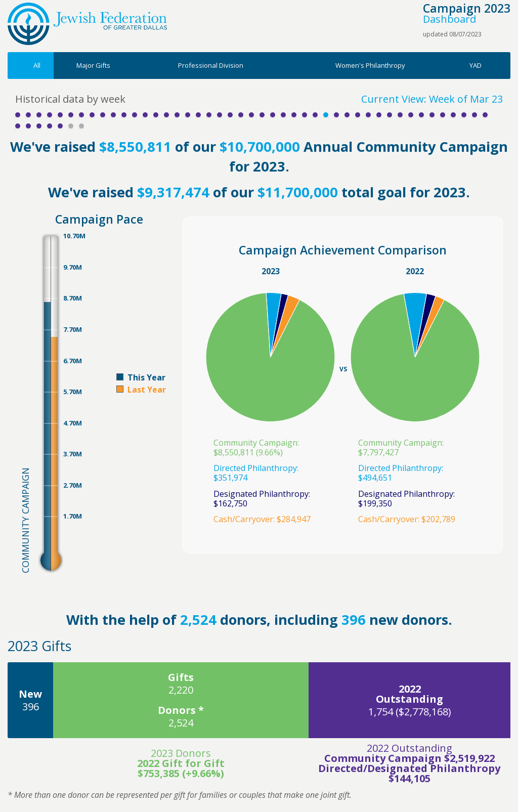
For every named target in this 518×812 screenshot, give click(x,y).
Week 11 (124, 115)
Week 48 (39, 126)
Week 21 (230, 115)
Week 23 (251, 115)
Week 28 (305, 115)
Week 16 (177, 115)
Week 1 (18, 115)
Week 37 (400, 115)
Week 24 (262, 115)
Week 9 (103, 115)
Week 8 (92, 115)
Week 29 (315, 115)
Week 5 (60, 115)
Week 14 (156, 115)
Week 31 (336, 115)
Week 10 (113, 115)
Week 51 (71, 126)
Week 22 (241, 115)
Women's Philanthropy (370, 65)
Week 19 (209, 115)
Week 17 (188, 115)
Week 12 (135, 115)
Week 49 (50, 126)
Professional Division (211, 65)
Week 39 (421, 115)
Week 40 (432, 115)
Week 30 (326, 115)
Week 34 (368, 115)
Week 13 (145, 115)
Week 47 (28, 126)
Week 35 (379, 115)
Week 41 (443, 115)
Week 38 (411, 115)
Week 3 (39, 115)
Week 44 (474, 115)
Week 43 (464, 115)
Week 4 (50, 115)
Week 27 (294, 115)
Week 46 (18, 126)
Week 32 (347, 115)
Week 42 (453, 115)
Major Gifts (93, 65)
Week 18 (198, 115)
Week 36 (390, 115)
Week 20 (220, 115)
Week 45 (485, 115)
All (37, 65)
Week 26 (283, 115)
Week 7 (81, 115)
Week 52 (81, 126)
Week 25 (273, 115)
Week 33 (358, 115)
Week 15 (166, 115)
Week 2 (28, 115)
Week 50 (60, 126)
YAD (476, 65)
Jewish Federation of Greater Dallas (87, 24)
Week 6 (71, 115)
